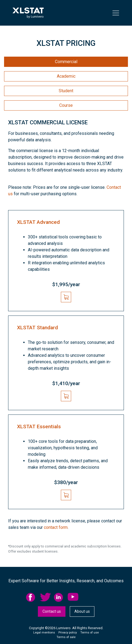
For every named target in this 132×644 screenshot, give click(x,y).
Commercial (66, 62)
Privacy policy (68, 633)
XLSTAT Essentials (39, 427)
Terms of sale (66, 637)
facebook (31, 597)
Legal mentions (44, 633)
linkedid (59, 597)
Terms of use (90, 633)
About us (82, 611)
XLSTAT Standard (37, 328)
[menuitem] (33, 597)
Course (66, 105)
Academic (66, 76)
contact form (56, 527)
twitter (45, 597)
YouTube (73, 597)
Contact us (52, 611)
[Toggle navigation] (116, 13)
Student (66, 91)
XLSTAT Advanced (38, 222)
